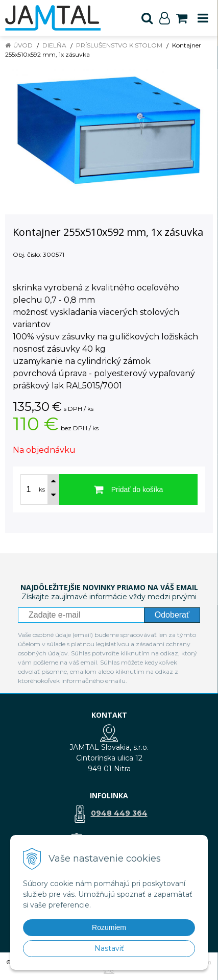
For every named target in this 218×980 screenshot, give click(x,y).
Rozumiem (109, 927)
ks (42, 489)
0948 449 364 (119, 813)
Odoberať (172, 615)
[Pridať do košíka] (128, 489)
